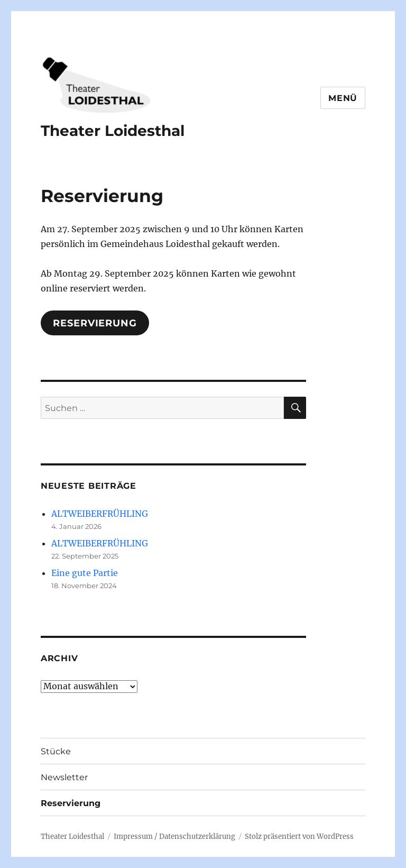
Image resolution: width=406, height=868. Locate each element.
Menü (343, 98)
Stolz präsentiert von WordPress (299, 837)
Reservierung (95, 323)
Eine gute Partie (85, 573)
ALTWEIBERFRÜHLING (100, 514)
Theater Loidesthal (113, 131)
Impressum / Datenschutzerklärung (174, 837)
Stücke (56, 751)
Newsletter (64, 777)
